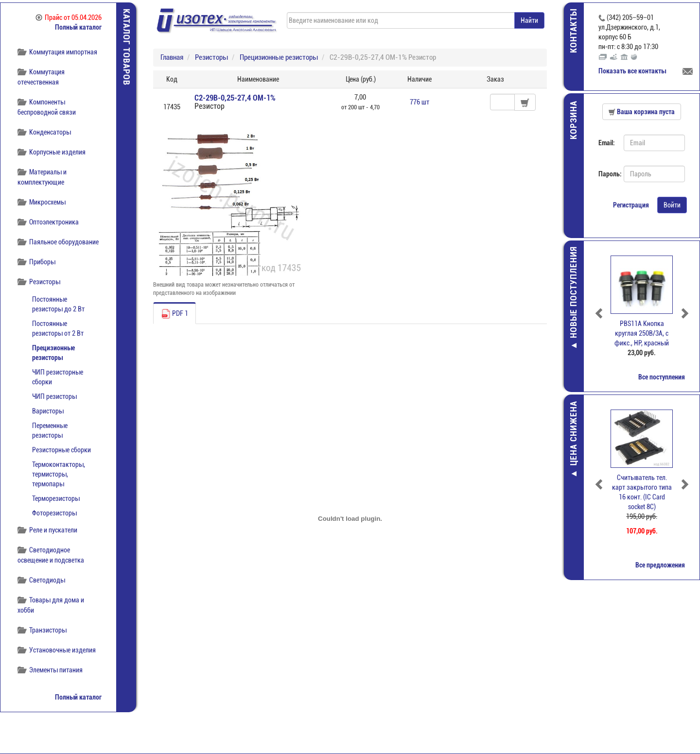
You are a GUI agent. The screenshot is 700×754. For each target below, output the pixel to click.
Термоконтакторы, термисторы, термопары (59, 474)
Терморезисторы (56, 498)
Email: (607, 143)
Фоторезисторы (54, 513)
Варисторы (48, 411)
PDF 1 (175, 314)
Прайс (69, 17)
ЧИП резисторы (54, 396)
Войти (672, 205)
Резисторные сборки (61, 450)
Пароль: (607, 174)
